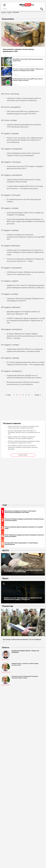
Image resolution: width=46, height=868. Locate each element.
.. (32, 395)
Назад (8, 395)
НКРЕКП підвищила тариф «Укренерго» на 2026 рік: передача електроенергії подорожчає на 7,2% (26, 321)
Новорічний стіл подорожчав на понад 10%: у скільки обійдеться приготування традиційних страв (25, 252)
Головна (3, 12)
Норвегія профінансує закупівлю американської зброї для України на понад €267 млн (26, 237)
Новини (9, 12)
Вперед (38, 395)
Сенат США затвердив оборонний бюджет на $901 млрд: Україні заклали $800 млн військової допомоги (26, 221)
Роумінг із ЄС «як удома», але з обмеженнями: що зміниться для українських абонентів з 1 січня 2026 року (25, 140)
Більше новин (23, 455)
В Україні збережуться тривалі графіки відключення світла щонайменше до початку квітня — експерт (25, 336)
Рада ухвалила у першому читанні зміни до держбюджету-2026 (18, 50)
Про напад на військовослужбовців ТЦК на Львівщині (22, 639)
